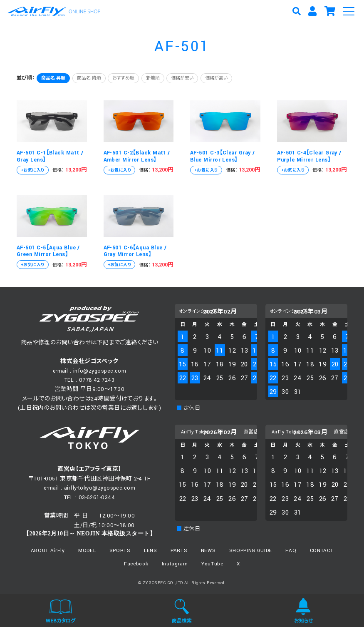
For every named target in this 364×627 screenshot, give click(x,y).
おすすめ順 (123, 78)
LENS (151, 551)
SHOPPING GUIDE (251, 551)
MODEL (87, 551)
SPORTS (120, 551)
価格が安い (182, 78)
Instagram (175, 564)
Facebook (136, 564)
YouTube (212, 564)
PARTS (179, 551)
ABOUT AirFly (48, 551)
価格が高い (216, 78)
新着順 (153, 78)
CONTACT (322, 551)
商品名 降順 (89, 78)
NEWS (208, 551)
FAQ (291, 551)
